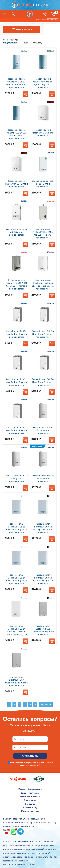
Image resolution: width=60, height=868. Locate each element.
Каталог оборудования (30, 789)
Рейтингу (38, 43)
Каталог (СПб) (30, 808)
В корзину (25, 94)
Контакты (30, 804)
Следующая (46, 704)
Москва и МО (52, 20)
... (25, 704)
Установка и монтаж (30, 797)
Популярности (10, 43)
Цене (25, 43)
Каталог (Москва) (30, 811)
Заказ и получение (30, 793)
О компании (30, 800)
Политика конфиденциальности (19, 864)
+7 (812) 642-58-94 (24, 826)
